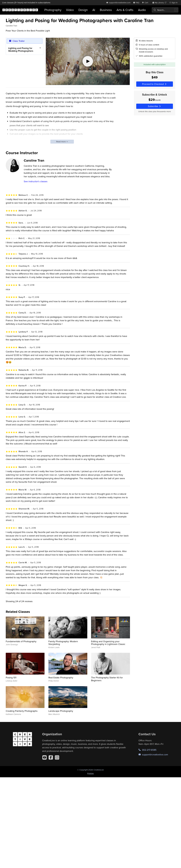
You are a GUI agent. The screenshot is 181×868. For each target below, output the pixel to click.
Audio (142, 10)
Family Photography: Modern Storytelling (63, 643)
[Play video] (88, 61)
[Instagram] (57, 757)
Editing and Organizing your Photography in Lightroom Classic (108, 643)
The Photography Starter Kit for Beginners (107, 679)
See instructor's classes (36, 181)
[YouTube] (44, 757)
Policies (90, 773)
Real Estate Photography (61, 677)
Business (106, 10)
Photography (53, 10)
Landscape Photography (61, 711)
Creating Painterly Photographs (22, 711)
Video (70, 10)
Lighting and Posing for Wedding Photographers (21, 49)
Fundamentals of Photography (21, 641)
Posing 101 (11, 677)
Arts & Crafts (125, 10)
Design (83, 10)
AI (94, 10)
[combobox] (165, 10)
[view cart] (146, 3)
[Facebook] (51, 757)
